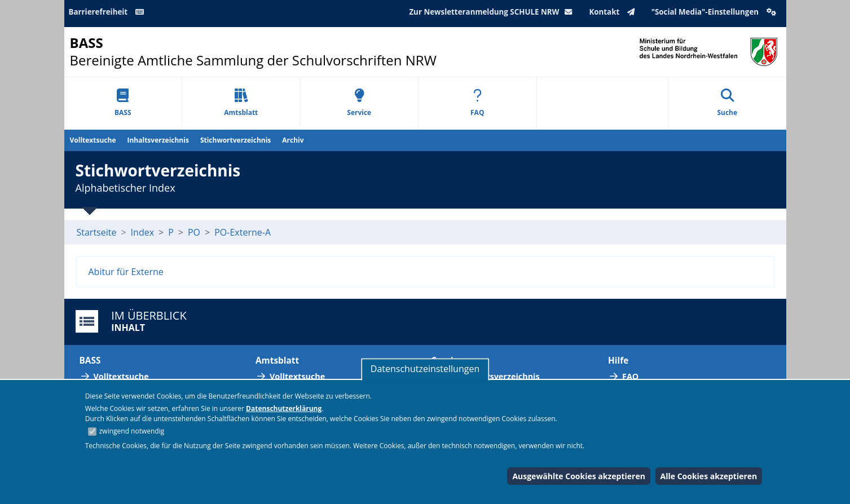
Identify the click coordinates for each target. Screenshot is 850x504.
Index (142, 232)
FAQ (477, 103)
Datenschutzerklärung (284, 408)
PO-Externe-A (243, 232)
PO (194, 232)
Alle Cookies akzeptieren (709, 476)
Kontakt (614, 12)
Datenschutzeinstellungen (425, 369)
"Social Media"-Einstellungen (715, 12)
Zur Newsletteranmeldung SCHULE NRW (493, 12)
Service (359, 103)
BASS (123, 103)
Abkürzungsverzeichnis (493, 376)
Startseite (97, 232)
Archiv (293, 140)
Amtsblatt (241, 103)
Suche (727, 103)
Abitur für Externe (126, 272)
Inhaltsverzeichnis (158, 140)
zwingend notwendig (132, 431)
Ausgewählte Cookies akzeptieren (579, 476)
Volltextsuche (93, 140)
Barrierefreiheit (108, 12)
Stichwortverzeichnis (235, 140)
